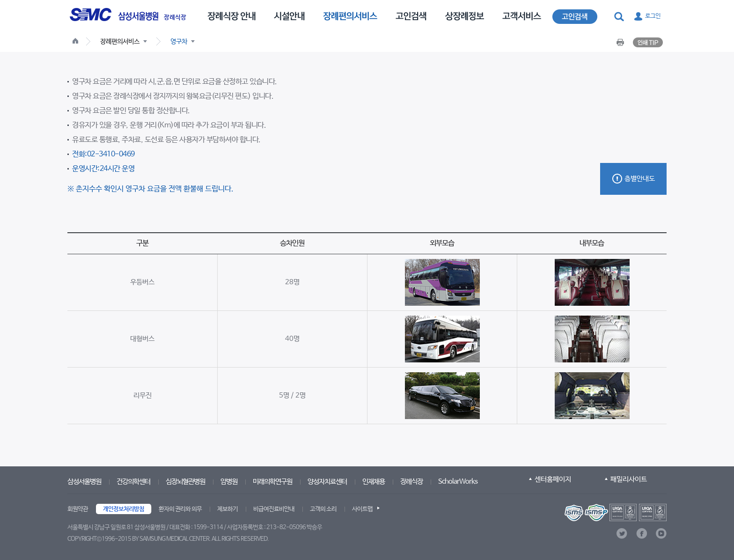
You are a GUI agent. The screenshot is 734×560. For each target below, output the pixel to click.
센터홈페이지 (553, 479)
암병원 (229, 482)
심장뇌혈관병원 (185, 482)
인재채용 (374, 482)
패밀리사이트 (629, 479)
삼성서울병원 (84, 482)
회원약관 (78, 509)
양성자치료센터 (327, 482)
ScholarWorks (458, 482)
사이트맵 (362, 509)
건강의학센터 (133, 482)
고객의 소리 (323, 509)
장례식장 (175, 18)
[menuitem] (231, 15)
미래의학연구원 (272, 482)
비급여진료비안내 (274, 509)
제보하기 (228, 509)
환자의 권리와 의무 (180, 509)
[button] (620, 17)
